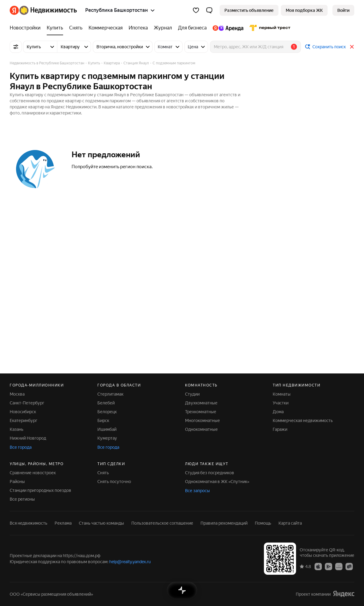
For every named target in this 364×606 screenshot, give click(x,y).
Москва (17, 394)
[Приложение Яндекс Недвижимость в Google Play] (329, 566)
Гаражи (280, 429)
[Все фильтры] (16, 47)
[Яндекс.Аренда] (228, 28)
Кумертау (107, 438)
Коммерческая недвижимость (303, 420)
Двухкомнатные (201, 403)
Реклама (63, 523)
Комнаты (282, 394)
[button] (209, 10)
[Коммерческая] (106, 28)
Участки (281, 403)
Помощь (263, 523)
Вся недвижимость (29, 523)
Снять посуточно (114, 482)
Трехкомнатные (201, 412)
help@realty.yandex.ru (130, 562)
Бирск (103, 420)
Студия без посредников (210, 473)
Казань (17, 429)
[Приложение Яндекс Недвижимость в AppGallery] (339, 566)
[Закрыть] (352, 47)
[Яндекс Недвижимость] (48, 10)
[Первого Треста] (268, 28)
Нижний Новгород (28, 438)
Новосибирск (23, 412)
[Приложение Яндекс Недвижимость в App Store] (318, 566)
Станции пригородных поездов (40, 490)
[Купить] (55, 28)
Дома (278, 412)
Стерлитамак (110, 394)
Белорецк (107, 412)
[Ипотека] (138, 28)
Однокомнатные (201, 429)
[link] (343, 10)
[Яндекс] (14, 10)
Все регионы (22, 499)
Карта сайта (290, 523)
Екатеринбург (24, 420)
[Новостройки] (27, 28)
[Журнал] (163, 28)
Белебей (106, 403)
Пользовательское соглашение (162, 523)
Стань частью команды (101, 523)
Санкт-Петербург (27, 403)
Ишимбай (107, 429)
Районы (17, 482)
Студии (192, 394)
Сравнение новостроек (33, 473)
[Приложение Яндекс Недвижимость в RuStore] (349, 566)
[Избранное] (196, 10)
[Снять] (76, 28)
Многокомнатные (202, 420)
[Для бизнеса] (192, 28)
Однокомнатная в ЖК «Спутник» (217, 482)
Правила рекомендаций (224, 523)
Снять (103, 473)
